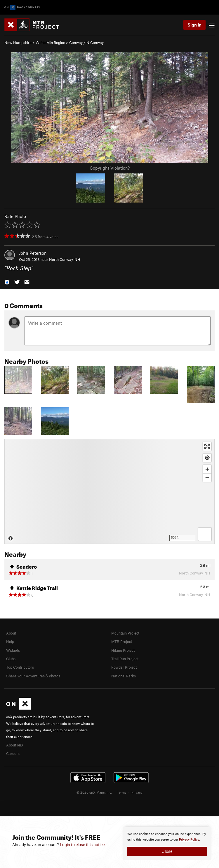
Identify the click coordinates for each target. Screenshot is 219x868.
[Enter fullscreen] (207, 446)
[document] (167, 844)
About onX (15, 745)
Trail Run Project (125, 659)
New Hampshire (18, 43)
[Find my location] (207, 458)
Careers (13, 753)
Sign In (194, 25)
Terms (122, 792)
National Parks (124, 676)
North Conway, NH (65, 259)
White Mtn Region (50, 43)
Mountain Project (125, 633)
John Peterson (33, 253)
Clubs (11, 659)
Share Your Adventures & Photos (33, 676)
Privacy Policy (189, 840)
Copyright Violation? (110, 168)
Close (167, 851)
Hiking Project (123, 650)
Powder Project (124, 667)
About (11, 633)
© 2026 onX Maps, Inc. (94, 792)
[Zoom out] (207, 478)
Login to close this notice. (83, 845)
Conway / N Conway (86, 43)
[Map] (109, 491)
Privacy (137, 792)
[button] (7, 282)
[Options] (205, 534)
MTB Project (122, 642)
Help (10, 642)
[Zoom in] (207, 469)
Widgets (13, 650)
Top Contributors (20, 667)
